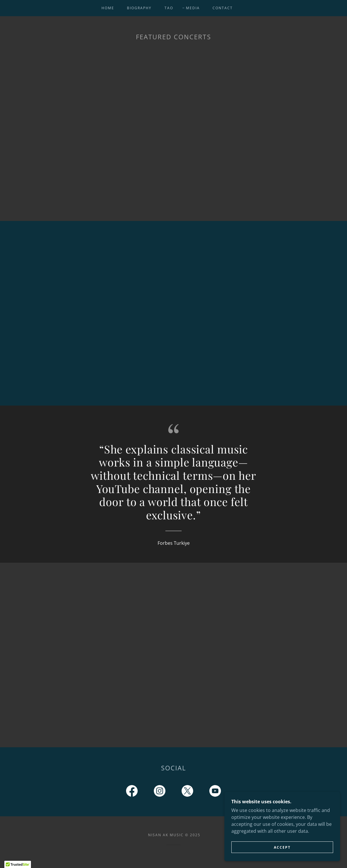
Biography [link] (139, 8)
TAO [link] (169, 8)
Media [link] (193, 8)
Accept (282, 847)
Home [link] (108, 8)
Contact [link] (223, 8)
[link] (132, 792)
